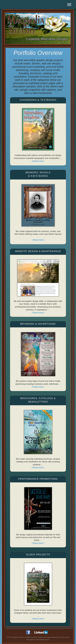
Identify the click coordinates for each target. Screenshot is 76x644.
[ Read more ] (38, 161)
